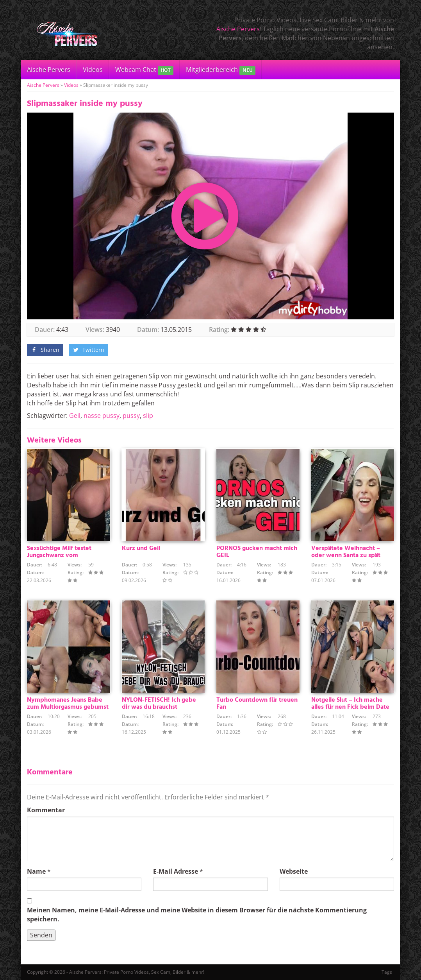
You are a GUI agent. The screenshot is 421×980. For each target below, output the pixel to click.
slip (148, 416)
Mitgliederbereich (220, 70)
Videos (93, 70)
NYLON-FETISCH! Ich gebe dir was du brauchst (159, 704)
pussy (131, 416)
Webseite (294, 871)
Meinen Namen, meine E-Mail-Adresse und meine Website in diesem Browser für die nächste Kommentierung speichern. (197, 915)
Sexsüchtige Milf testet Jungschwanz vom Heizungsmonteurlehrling (62, 555)
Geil (75, 416)
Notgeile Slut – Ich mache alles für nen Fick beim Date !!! (350, 707)
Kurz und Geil (141, 548)
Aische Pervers (238, 29)
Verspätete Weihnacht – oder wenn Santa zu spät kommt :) (346, 555)
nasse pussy (102, 416)
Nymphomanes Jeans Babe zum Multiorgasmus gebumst (68, 704)
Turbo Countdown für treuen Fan (257, 704)
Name (36, 871)
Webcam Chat (144, 70)
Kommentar (46, 810)
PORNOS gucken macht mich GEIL (257, 552)
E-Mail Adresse (176, 871)
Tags (387, 972)
